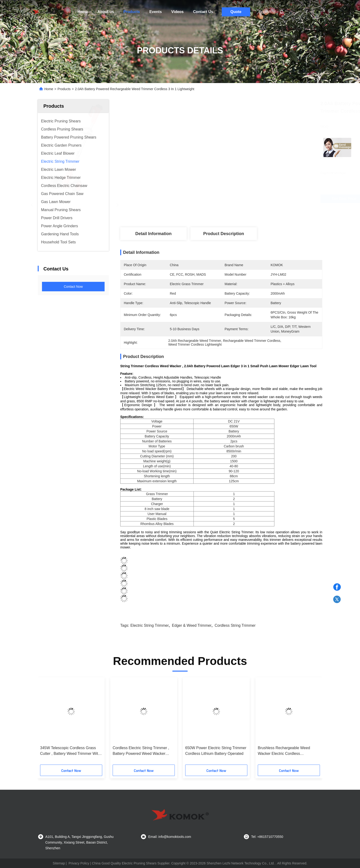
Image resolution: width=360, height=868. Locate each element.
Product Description (224, 234)
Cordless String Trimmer (235, 625)
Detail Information (153, 234)
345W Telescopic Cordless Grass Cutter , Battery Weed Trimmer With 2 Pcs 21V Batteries (70, 751)
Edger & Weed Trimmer (192, 625)
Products (132, 12)
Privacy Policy (79, 863)
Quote (236, 12)
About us (106, 12)
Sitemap (59, 863)
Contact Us (203, 12)
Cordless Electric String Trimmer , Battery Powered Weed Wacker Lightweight (141, 751)
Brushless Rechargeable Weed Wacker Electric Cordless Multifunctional (284, 751)
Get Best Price (251, 199)
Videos (177, 12)
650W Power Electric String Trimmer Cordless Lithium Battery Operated (216, 751)
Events (156, 12)
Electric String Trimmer (150, 625)
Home (83, 12)
